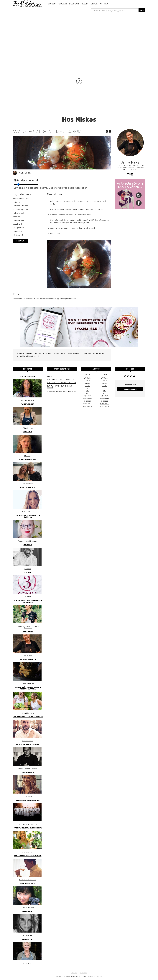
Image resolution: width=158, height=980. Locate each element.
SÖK (142, 10)
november (105, 404)
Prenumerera (130, 389)
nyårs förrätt (93, 353)
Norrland (64, 353)
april (88, 386)
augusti (105, 396)
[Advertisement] (79, 33)
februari (88, 381)
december (105, 406)
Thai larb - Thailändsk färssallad (62, 383)
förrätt (101, 353)
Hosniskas (21, 353)
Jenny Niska (26, 173)
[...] (115, 10)
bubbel (36, 356)
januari (88, 378)
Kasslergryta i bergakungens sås (62, 391)
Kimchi (50, 376)
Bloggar (74, 4)
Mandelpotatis (54, 353)
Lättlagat (29, 356)
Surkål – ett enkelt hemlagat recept (60, 387)
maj (88, 388)
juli (105, 393)
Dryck (94, 4)
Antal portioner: (27, 180)
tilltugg (85, 353)
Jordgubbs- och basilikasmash (60, 379)
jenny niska (21, 356)
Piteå (70, 353)
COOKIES (84, 973)
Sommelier (77, 353)
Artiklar (105, 4)
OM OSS (74, 973)
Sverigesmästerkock (33, 353)
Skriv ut (20, 241)
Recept (85, 4)
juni (88, 391)
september (105, 398)
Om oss (52, 4)
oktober (105, 401)
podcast (62, 4)
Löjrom (45, 353)
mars (88, 383)
